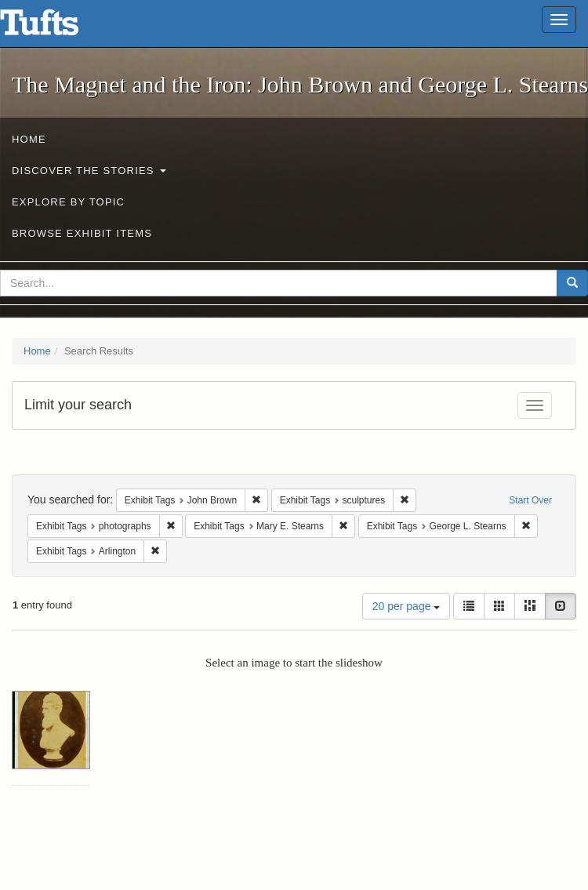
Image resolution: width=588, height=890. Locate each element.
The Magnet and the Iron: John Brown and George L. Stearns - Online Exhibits (59, 27)
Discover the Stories (89, 171)
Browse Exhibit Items (82, 233)
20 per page (407, 606)
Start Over (530, 500)
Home (29, 139)
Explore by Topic (68, 202)
